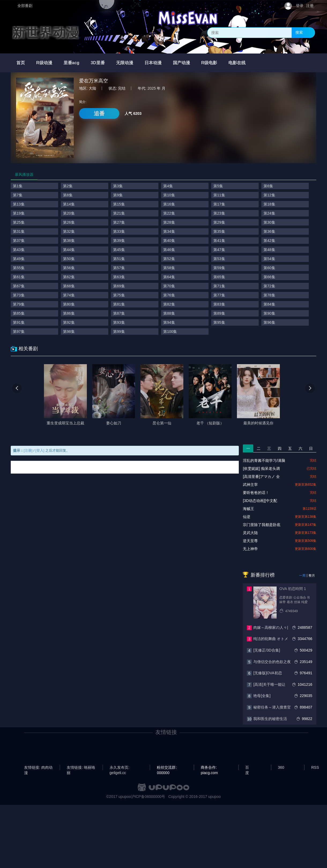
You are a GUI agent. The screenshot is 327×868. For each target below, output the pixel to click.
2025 (152, 88)
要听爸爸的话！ (256, 493)
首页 (21, 63)
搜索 (299, 32)
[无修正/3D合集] (267, 650)
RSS (315, 767)
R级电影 (209, 63)
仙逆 (247, 517)
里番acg (72, 63)
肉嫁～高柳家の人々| (271, 627)
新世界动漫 (46, 33)
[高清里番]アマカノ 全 (261, 477)
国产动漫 (181, 63)
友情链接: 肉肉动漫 (38, 768)
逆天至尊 (250, 541)
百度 (247, 768)
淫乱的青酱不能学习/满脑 (264, 460)
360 (281, 767)
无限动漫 (125, 63)
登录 (300, 6)
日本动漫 (153, 63)
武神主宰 (250, 485)
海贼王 (248, 509)
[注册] (28, 450)
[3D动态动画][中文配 (260, 501)
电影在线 (237, 63)
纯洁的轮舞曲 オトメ (271, 639)
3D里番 (98, 63)
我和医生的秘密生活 (270, 719)
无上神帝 (250, 549)
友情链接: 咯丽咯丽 (81, 768)
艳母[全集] (262, 696)
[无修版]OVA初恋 (267, 673)
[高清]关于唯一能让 (269, 684)
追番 (99, 113)
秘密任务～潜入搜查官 (272, 707)
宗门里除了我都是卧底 (262, 525)
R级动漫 (44, 63)
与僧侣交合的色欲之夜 (272, 662)
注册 (310, 6)
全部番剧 (25, 6)
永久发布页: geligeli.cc (120, 768)
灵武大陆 (250, 533)
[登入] (40, 450)
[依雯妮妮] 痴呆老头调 (261, 469)
